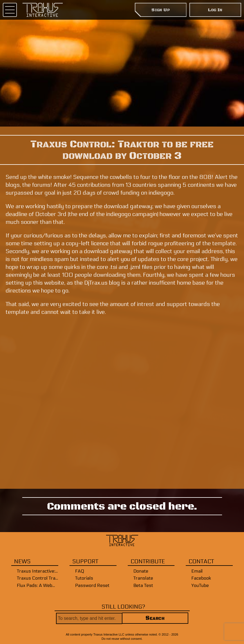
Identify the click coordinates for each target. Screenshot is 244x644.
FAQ (80, 571)
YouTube (200, 585)
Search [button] (155, 618)
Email (197, 571)
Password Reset (92, 585)
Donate (141, 571)
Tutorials (84, 578)
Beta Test (143, 585)
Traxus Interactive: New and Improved (38, 571)
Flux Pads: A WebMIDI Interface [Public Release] (38, 585)
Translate (143, 578)
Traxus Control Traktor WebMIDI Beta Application (38, 578)
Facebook (201, 578)
